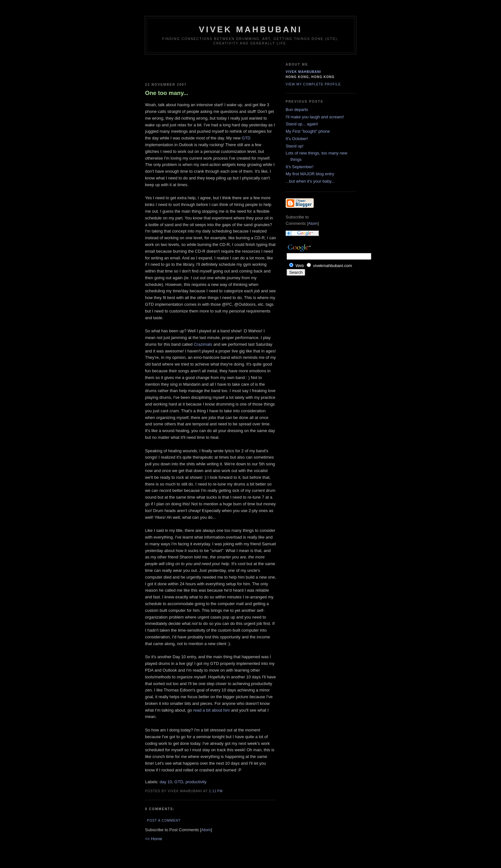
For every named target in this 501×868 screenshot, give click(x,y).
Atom (206, 830)
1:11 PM (216, 791)
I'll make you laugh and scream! (315, 117)
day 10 (166, 782)
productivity (196, 782)
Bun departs (297, 110)
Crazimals (203, 344)
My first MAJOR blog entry (310, 174)
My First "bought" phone (308, 131)
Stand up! (295, 146)
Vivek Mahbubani (250, 29)
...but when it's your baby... (310, 181)
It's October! (297, 139)
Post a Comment (164, 821)
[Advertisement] (182, 67)
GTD (246, 138)
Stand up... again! (302, 124)
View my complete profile (313, 84)
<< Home (154, 839)
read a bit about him (212, 710)
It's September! (300, 167)
